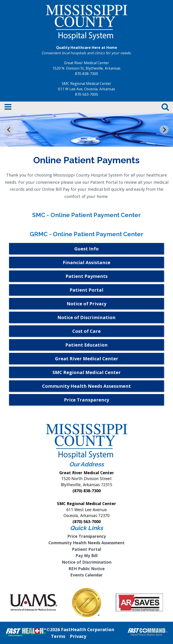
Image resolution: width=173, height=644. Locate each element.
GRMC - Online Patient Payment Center (86, 234)
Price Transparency (86, 400)
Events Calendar (86, 575)
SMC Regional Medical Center (87, 372)
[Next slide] (164, 130)
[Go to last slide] (9, 130)
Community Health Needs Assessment (86, 386)
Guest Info (86, 249)
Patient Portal (86, 290)
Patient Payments (87, 276)
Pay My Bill (86, 556)
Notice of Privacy (86, 304)
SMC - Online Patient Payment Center (86, 215)
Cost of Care (86, 331)
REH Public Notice (87, 569)
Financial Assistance (87, 262)
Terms (58, 636)
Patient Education (86, 345)
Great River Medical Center (87, 359)
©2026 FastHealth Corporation (80, 629)
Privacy (78, 636)
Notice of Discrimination (86, 317)
